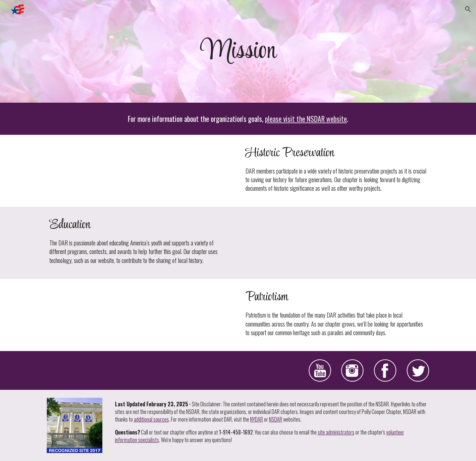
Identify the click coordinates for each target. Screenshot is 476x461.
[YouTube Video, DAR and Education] (336, 243)
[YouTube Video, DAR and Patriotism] (140, 315)
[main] (238, 51)
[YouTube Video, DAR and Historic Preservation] (140, 171)
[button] (468, 9)
